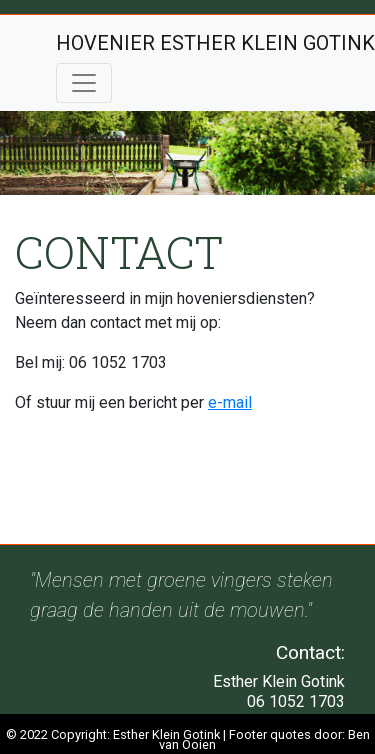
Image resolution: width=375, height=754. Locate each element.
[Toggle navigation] (84, 83)
